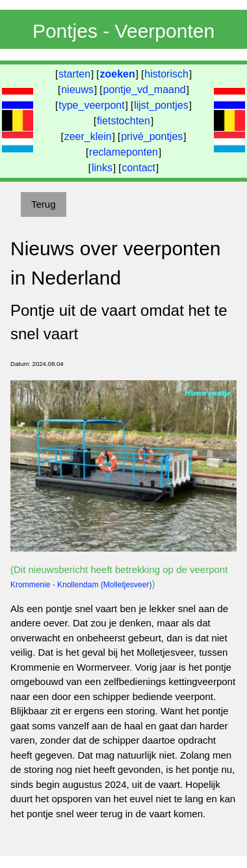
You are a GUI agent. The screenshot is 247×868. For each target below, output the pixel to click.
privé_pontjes (152, 136)
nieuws (77, 90)
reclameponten (123, 152)
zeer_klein (88, 136)
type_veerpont (91, 105)
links (102, 168)
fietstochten (123, 121)
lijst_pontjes (161, 105)
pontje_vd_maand (145, 90)
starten (74, 74)
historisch (166, 74)
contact (138, 168)
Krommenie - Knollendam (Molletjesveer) (81, 585)
